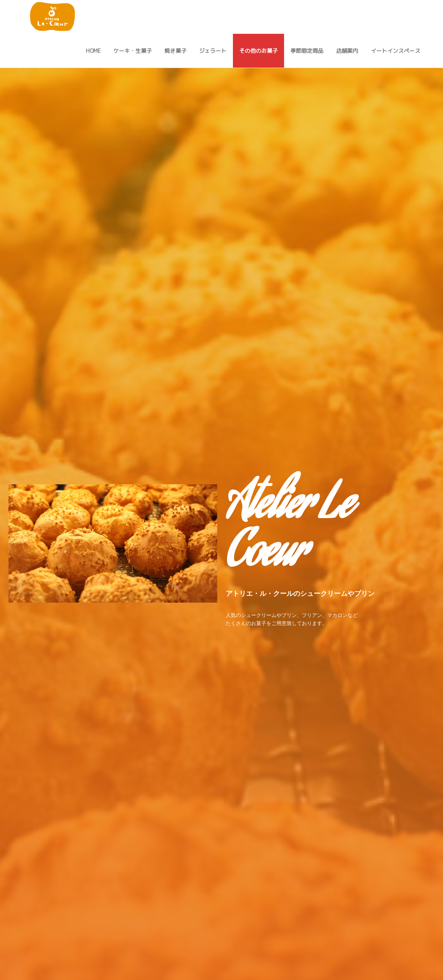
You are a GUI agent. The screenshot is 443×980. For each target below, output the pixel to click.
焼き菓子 (175, 51)
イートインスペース (395, 51)
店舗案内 (347, 51)
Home (93, 51)
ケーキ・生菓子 (133, 51)
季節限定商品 (307, 51)
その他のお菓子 (258, 51)
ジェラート (213, 51)
